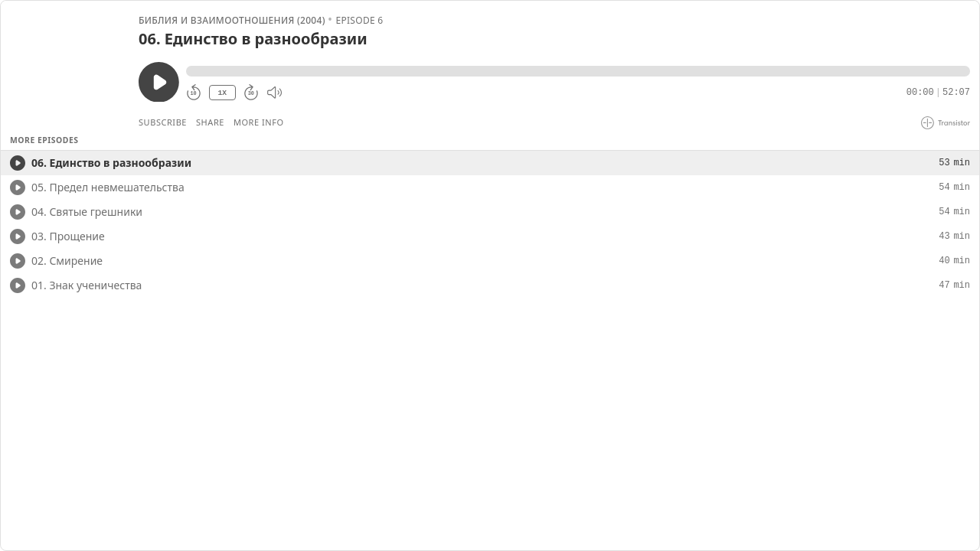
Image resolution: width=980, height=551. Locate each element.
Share (210, 122)
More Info (259, 122)
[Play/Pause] (69, 70)
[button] (578, 71)
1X (222, 93)
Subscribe (163, 122)
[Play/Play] (18, 163)
